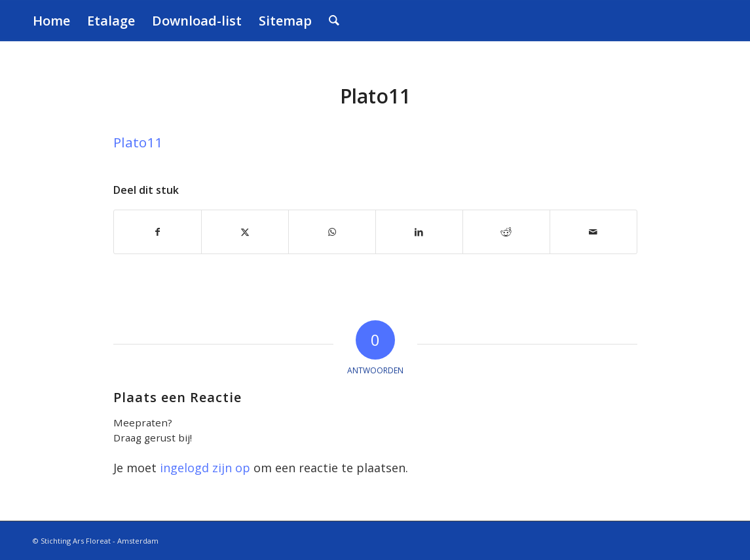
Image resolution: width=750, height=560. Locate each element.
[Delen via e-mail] (593, 232)
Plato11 (138, 142)
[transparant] (697, 21)
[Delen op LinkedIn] (419, 232)
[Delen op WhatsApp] (332, 232)
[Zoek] (334, 21)
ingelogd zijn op (205, 468)
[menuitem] (51, 21)
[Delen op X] (245, 232)
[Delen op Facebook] (158, 232)
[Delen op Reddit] (506, 232)
